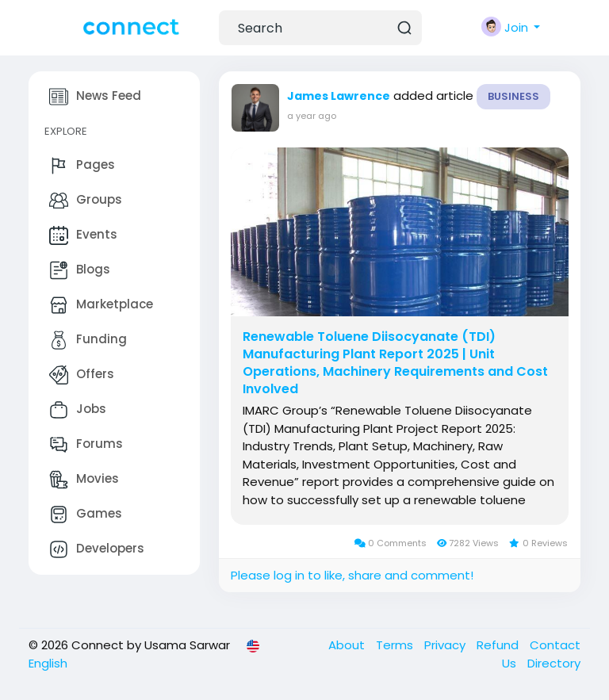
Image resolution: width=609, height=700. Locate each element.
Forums (86, 445)
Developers (97, 549)
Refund (499, 645)
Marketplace (101, 305)
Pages (82, 166)
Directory (554, 663)
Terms (396, 645)
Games (86, 514)
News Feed (95, 97)
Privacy (446, 645)
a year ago (312, 116)
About (348, 645)
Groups (86, 201)
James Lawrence (339, 96)
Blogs (80, 270)
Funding (88, 340)
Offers (82, 375)
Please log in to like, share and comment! (352, 575)
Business (513, 96)
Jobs (78, 410)
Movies (84, 480)
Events (83, 235)
